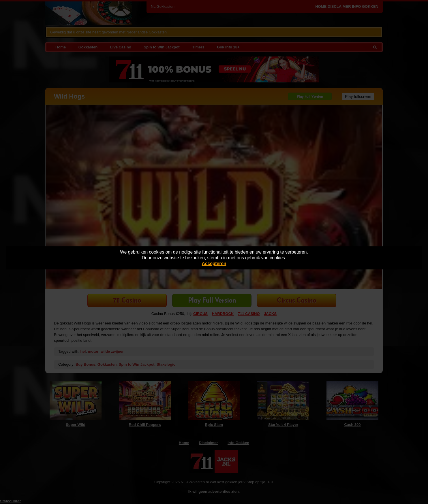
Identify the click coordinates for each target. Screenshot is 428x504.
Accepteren (214, 264)
